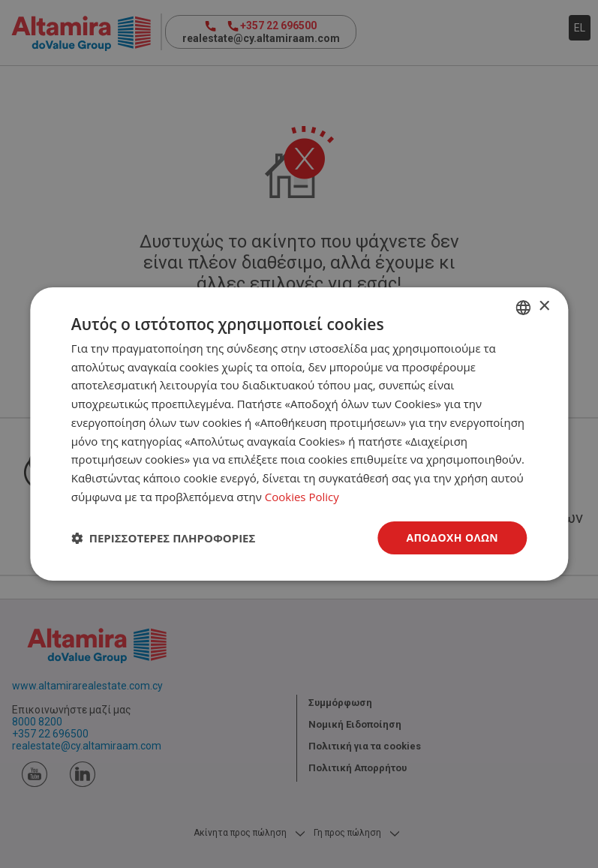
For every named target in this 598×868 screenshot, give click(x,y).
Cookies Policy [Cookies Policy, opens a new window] (302, 497)
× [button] (544, 306)
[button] (164, 538)
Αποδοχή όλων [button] (452, 538)
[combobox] (523, 308)
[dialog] (299, 434)
